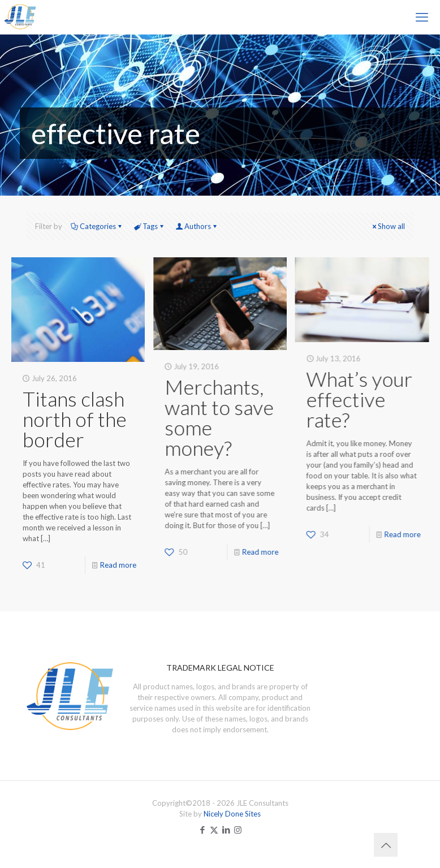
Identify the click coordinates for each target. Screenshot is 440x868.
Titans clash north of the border (75, 419)
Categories (97, 226)
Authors (197, 226)
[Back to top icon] (386, 845)
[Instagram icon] (238, 830)
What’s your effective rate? (359, 399)
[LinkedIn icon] (226, 830)
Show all (388, 226)
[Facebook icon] (202, 830)
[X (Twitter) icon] (214, 830)
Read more (118, 565)
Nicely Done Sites (232, 814)
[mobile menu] (422, 17)
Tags (149, 226)
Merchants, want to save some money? (219, 417)
